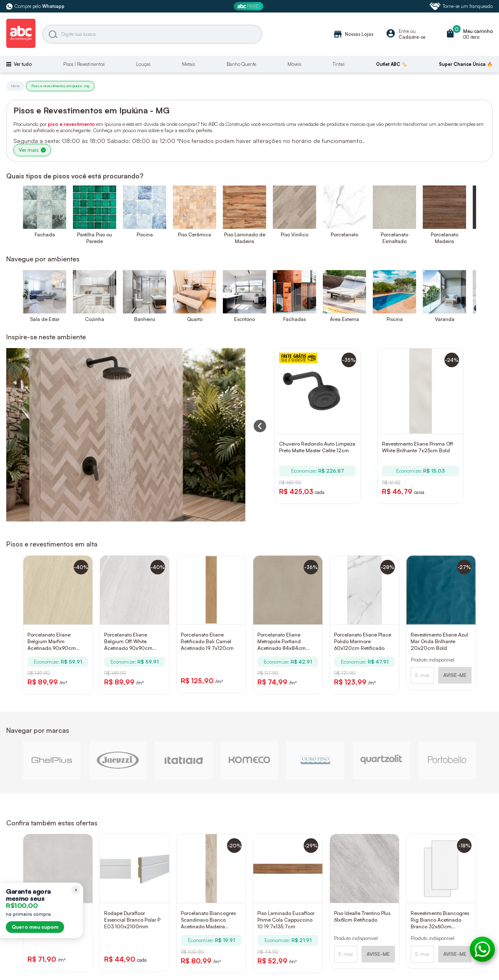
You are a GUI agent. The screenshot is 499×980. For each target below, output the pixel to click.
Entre (404, 31)
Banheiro (145, 319)
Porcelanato (344, 234)
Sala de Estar (45, 319)
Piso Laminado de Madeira (245, 238)
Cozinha (95, 319)
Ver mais (32, 150)
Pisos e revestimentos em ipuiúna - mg (60, 86)
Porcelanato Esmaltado (394, 238)
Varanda (445, 319)
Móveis (294, 64)
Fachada (45, 234)
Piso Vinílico (294, 234)
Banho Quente (241, 64)
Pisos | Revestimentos (84, 64)
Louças (143, 64)
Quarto (195, 319)
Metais (188, 64)
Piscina (145, 234)
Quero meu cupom (35, 927)
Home (15, 86)
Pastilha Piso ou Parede (95, 238)
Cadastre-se (412, 37)
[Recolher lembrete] (76, 890)
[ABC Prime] (249, 6)
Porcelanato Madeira (444, 238)
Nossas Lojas (353, 34)
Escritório (245, 319)
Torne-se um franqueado (461, 6)
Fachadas (294, 319)
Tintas (339, 64)
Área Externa (344, 319)
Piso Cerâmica (195, 234)
